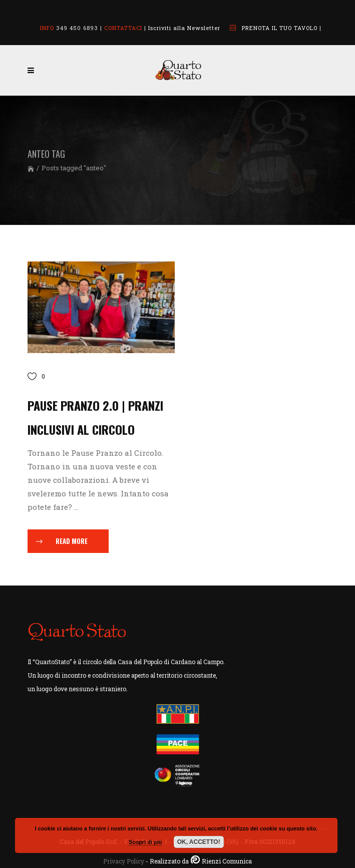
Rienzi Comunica (227, 861)
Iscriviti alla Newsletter (184, 28)
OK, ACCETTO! (199, 842)
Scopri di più (145, 842)
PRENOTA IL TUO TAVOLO (280, 28)
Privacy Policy (124, 861)
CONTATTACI (123, 28)
